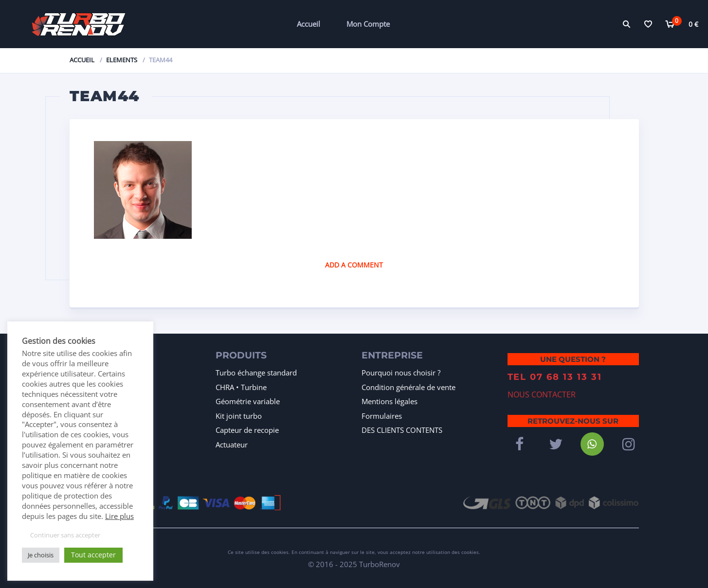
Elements (122, 60)
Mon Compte (368, 24)
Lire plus (119, 516)
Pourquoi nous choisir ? (401, 373)
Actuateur (232, 445)
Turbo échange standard (256, 373)
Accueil (309, 24)
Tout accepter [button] (93, 555)
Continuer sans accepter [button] (65, 535)
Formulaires (382, 416)
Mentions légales (390, 401)
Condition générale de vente (408, 387)
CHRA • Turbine (241, 387)
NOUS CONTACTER (542, 387)
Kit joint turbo (239, 416)
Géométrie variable (248, 401)
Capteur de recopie (247, 430)
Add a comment (354, 265)
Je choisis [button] (41, 555)
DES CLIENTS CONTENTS (402, 430)
